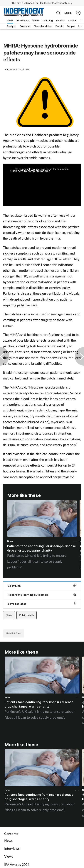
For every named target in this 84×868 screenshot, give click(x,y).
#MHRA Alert (14, 633)
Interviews (12, 848)
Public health (27, 615)
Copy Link (42, 585)
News (10, 541)
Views (9, 856)
